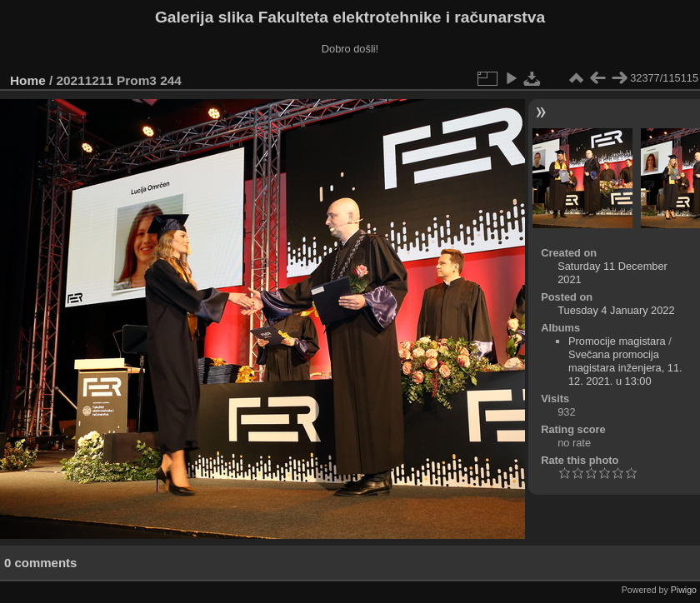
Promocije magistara (617, 341)
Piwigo (684, 590)
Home (28, 80)
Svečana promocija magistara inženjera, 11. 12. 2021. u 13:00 (625, 368)
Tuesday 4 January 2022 (616, 310)
